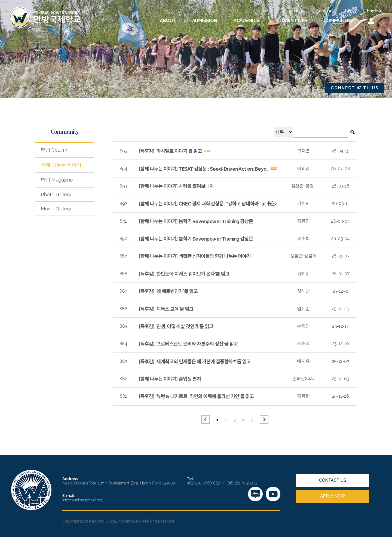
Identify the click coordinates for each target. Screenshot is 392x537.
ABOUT (168, 20)
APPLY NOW (333, 496)
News (299, 10)
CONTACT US (333, 480)
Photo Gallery (56, 194)
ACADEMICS (246, 20)
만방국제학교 (45, 17)
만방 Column (55, 150)
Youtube (325, 10)
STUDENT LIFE (291, 20)
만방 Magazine (57, 180)
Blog (349, 10)
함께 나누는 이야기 (61, 165)
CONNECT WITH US (355, 88)
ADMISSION (205, 20)
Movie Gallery (56, 209)
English (374, 10)
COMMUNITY (338, 20)
